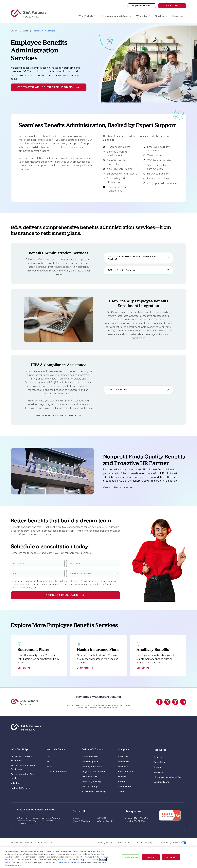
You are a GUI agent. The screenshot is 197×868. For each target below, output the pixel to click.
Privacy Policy (52, 581)
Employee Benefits (19, 31)
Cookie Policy (63, 862)
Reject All (151, 857)
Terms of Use (70, 581)
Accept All (171, 857)
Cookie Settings (131, 857)
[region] (98, 858)
